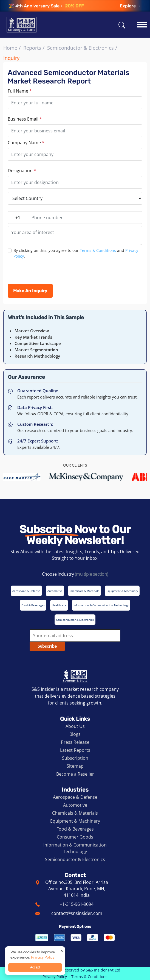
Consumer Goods (75, 837)
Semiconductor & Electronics (80, 48)
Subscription (75, 758)
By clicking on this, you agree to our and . (76, 253)
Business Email (25, 119)
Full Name (20, 91)
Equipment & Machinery (75, 821)
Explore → (131, 6)
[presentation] (49, 273)
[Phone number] (85, 218)
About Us (75, 726)
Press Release (75, 742)
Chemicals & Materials (75, 813)
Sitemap (75, 766)
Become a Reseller (75, 774)
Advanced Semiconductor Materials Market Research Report (69, 77)
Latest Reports (75, 750)
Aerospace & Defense (75, 797)
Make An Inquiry (30, 291)
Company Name (26, 143)
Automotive (75, 805)
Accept (35, 967)
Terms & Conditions (98, 250)
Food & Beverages (75, 829)
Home (10, 48)
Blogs (75, 734)
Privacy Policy (55, 977)
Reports (32, 48)
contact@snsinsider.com (77, 913)
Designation (22, 171)
